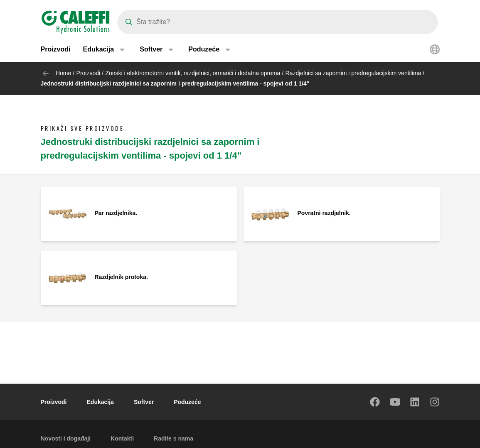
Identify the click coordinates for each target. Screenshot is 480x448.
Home (63, 73)
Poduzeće (187, 402)
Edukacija (100, 402)
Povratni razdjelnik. (324, 213)
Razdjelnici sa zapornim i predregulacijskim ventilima (353, 73)
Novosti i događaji (66, 438)
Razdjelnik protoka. (121, 277)
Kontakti (122, 438)
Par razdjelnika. (116, 213)
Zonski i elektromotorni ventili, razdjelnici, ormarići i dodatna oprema (193, 73)
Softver (144, 402)
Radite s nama (174, 438)
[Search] (278, 22)
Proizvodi (56, 50)
